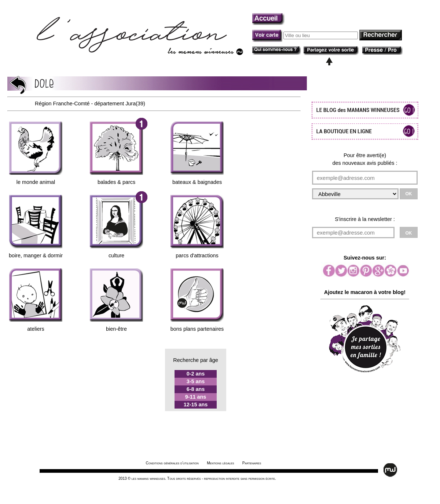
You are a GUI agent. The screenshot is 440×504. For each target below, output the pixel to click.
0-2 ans (196, 374)
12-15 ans (196, 405)
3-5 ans (196, 381)
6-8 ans (196, 389)
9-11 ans (196, 397)
